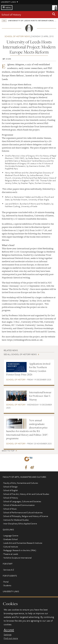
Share (8, 59)
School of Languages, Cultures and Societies (22, 501)
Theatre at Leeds (11, 554)
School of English (11, 490)
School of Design (11, 487)
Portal (6, 582)
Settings (8, 634)
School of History (11, 15)
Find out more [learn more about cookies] (11, 638)
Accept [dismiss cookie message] (9, 630)
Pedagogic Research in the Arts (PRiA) (20, 550)
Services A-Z (9, 570)
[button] (54, 15)
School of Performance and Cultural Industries (23, 512)
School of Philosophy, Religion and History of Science (26, 516)
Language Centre (11, 536)
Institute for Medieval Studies (16, 520)
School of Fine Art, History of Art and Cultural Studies (26, 494)
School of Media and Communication (19, 505)
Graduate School (11, 539)
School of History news (17, 36)
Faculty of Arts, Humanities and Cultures (21, 483)
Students (7, 585)
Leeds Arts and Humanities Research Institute (23, 543)
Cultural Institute (11, 547)
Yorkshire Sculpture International (17, 558)
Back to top (8, 451)
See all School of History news (20, 354)
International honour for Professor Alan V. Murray (40, 396)
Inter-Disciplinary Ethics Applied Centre (20, 524)
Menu (8, 8)
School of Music (10, 509)
